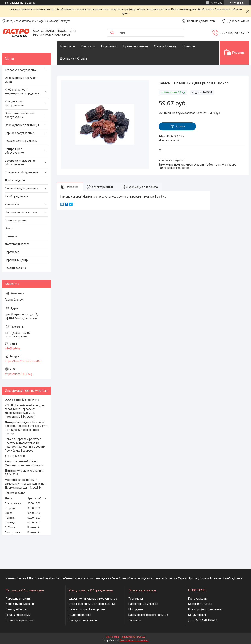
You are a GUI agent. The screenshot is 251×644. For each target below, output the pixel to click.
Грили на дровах (15, 220)
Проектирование (136, 46)
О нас (8, 228)
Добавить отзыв (238, 21)
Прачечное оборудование (22, 172)
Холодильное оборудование (14, 103)
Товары (65, 46)
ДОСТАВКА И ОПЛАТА (203, 620)
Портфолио (109, 46)
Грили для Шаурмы (18, 615)
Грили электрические (20, 620)
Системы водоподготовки (22, 188)
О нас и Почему (165, 46)
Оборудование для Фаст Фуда (21, 80)
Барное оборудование (19, 133)
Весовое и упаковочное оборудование (20, 163)
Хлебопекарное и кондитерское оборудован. (22, 92)
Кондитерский (197, 615)
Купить (180, 126)
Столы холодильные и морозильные (92, 604)
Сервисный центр (16, 260)
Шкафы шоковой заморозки (87, 609)
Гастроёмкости (198, 599)
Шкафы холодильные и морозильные (93, 599)
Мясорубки (136, 609)
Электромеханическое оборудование (20, 115)
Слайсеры (135, 620)
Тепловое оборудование (21, 70)
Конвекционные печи (20, 604)
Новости (189, 46)
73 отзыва (216, 3)
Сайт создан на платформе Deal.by (126, 637)
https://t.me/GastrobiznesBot (23, 361)
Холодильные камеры (83, 620)
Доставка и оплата (17, 244)
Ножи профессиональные (205, 609)
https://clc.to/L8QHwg (18, 374)
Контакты (88, 46)
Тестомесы (136, 599)
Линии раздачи (15, 181)
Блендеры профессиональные (148, 615)
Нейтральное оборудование (14, 151)
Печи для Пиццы (17, 609)
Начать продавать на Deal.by (19, 3)
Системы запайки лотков (21, 212)
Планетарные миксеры (143, 604)
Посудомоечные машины (21, 141)
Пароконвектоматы (19, 599)
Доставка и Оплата (74, 59)
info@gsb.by (13, 348)
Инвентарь (12, 204)
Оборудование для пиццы (22, 125)
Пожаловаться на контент (134, 640)
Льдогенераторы (80, 615)
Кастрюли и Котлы (200, 604)
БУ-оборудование (17, 196)
